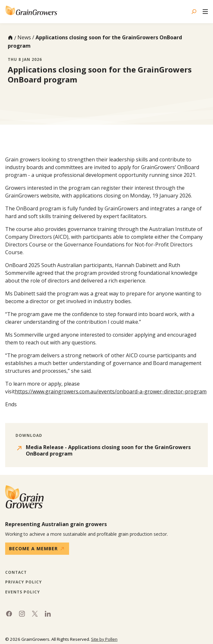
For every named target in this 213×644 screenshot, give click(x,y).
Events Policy (23, 592)
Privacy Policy (24, 582)
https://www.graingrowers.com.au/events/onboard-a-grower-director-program (111, 391)
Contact (16, 572)
